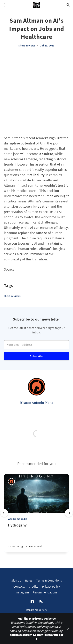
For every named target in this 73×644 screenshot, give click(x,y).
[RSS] (41, 602)
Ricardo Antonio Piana (36, 403)
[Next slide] (69, 513)
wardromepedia (18, 519)
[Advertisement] (36, 91)
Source (9, 269)
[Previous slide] (4, 513)
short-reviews (27, 45)
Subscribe (37, 356)
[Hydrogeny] (36, 537)
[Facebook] (32, 602)
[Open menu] (5, 5)
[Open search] (68, 5)
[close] (68, 629)
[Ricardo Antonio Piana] (37, 387)
